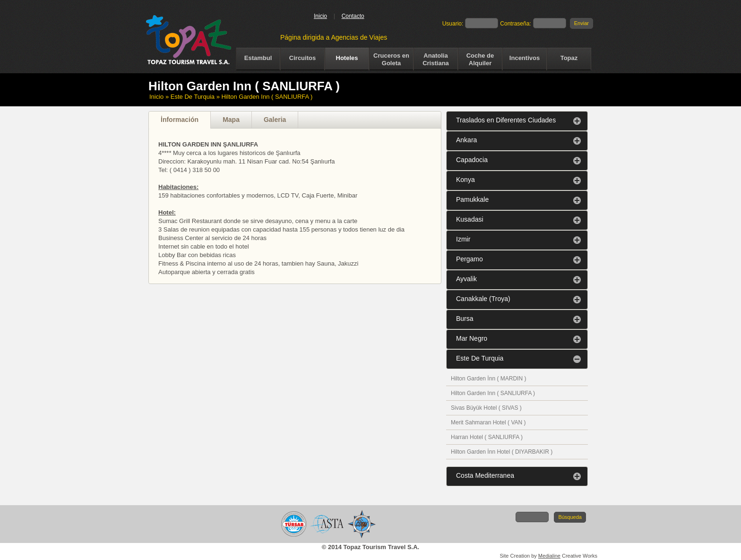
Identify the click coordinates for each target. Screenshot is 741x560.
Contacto (353, 16)
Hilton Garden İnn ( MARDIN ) (488, 379)
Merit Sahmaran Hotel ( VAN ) (488, 422)
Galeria (275, 120)
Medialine (549, 556)
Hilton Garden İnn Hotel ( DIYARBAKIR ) (502, 452)
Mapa (231, 120)
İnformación (180, 120)
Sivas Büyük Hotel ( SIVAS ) (486, 408)
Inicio (320, 16)
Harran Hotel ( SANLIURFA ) (487, 437)
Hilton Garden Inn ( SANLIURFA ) (493, 393)
